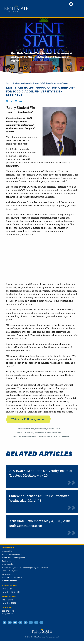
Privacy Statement (9, 574)
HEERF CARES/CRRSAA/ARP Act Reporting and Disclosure (25, 567)
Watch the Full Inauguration (28, 419)
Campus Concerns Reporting (14, 558)
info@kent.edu (8, 613)
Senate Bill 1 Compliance (12, 577)
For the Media (8, 564)
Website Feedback (9, 581)
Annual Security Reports (12, 554)
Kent (7, 83)
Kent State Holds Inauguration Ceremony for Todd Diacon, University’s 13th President (40, 83)
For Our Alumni (8, 561)
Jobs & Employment (10, 571)
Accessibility (7, 551)
